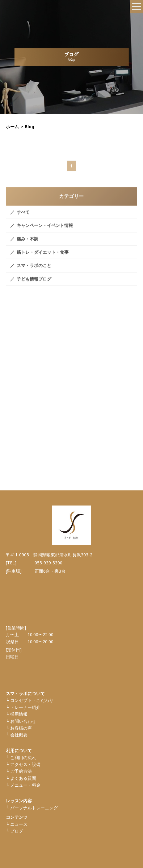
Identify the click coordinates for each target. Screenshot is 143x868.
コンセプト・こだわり (32, 700)
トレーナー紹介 (25, 707)
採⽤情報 (19, 714)
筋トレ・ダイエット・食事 (43, 257)
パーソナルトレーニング (34, 808)
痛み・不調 (27, 243)
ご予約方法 (21, 771)
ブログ (17, 831)
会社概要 (19, 735)
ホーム (12, 127)
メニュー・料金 (25, 785)
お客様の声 (21, 728)
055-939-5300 (48, 563)
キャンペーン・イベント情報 (45, 230)
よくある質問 (23, 778)
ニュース (19, 824)
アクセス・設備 (25, 764)
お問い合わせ (23, 721)
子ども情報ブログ (34, 283)
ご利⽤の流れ (23, 757)
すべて (23, 217)
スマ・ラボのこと (34, 270)
